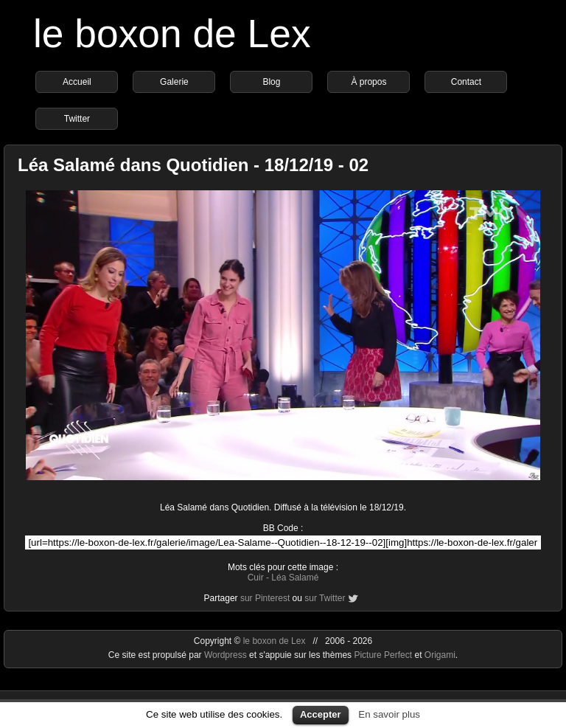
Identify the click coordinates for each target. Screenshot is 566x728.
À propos (368, 82)
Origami (440, 655)
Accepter (321, 714)
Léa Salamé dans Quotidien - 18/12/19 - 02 (193, 165)
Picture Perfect (383, 655)
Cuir (256, 578)
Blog (271, 82)
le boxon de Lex (172, 34)
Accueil (77, 82)
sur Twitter (325, 598)
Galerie (174, 82)
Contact (466, 82)
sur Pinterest (265, 598)
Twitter (77, 119)
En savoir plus (389, 714)
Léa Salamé (295, 578)
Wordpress (227, 655)
